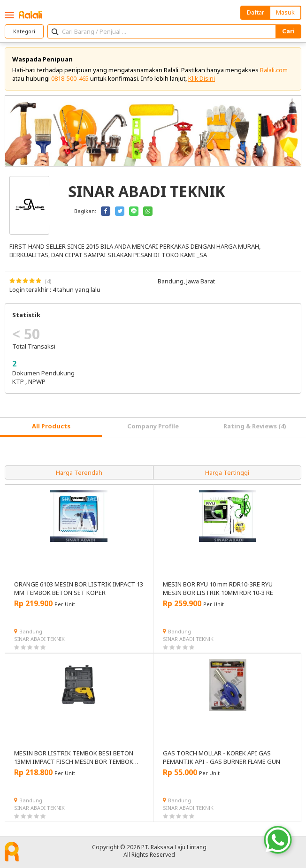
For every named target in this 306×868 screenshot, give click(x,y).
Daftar (256, 12)
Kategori (24, 31)
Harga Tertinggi (227, 472)
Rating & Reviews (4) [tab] (255, 426)
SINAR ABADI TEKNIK (39, 639)
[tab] (51, 427)
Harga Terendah (79, 472)
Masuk (285, 12)
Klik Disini (202, 78)
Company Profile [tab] (153, 426)
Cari (288, 31)
